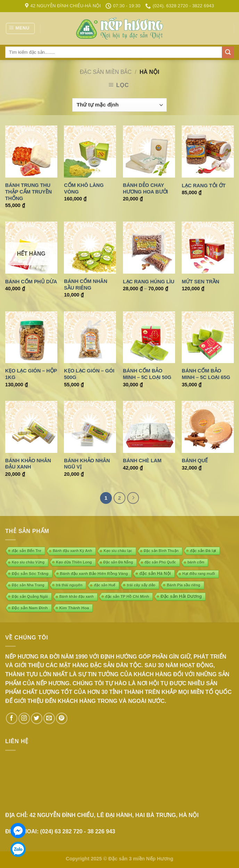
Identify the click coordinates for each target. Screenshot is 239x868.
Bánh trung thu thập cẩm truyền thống (28, 192)
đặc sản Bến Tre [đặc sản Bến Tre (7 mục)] (27, 551)
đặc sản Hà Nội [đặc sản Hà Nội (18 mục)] (155, 574)
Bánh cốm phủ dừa (31, 282)
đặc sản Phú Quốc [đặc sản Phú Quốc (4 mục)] (160, 562)
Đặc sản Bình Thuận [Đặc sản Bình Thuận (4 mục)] (161, 551)
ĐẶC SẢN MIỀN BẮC (106, 72)
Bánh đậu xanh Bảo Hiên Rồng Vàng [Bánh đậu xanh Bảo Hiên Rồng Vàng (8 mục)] (94, 574)
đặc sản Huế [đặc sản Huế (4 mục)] (105, 585)
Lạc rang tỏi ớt (204, 186)
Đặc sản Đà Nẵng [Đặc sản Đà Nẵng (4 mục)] (118, 562)
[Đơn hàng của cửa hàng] (119, 105)
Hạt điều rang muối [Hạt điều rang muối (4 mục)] (199, 574)
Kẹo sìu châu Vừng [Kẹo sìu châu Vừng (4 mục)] (28, 562)
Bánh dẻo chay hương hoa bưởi (146, 188)
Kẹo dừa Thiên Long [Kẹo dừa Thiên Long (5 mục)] (74, 562)
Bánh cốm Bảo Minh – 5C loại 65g (206, 374)
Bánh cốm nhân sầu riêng (86, 285)
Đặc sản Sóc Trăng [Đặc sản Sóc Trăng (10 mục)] (30, 573)
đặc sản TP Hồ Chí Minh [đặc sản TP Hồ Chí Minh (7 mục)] (127, 596)
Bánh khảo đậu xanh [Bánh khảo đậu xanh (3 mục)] (77, 597)
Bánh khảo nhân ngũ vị (87, 464)
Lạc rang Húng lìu (149, 282)
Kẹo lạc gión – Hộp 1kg (31, 374)
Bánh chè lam (142, 461)
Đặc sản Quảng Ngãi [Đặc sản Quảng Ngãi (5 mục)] (30, 596)
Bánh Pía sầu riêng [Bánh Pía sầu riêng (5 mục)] (183, 585)
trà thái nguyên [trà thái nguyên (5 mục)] (69, 585)
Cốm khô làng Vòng (84, 188)
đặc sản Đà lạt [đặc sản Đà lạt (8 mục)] (203, 551)
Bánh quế (195, 461)
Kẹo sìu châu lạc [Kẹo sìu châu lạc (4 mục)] (118, 551)
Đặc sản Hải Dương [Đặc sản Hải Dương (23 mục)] (181, 596)
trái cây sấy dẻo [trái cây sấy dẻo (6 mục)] (141, 585)
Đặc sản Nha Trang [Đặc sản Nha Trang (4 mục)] (28, 585)
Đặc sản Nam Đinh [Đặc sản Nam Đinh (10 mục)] (30, 608)
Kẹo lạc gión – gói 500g (89, 374)
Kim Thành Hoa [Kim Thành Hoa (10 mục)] (74, 608)
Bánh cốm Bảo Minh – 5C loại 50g (147, 374)
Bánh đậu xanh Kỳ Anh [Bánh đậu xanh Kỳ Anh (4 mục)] (72, 551)
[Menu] (20, 28)
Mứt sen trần (200, 282)
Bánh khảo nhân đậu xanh (28, 464)
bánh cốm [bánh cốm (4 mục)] (196, 562)
